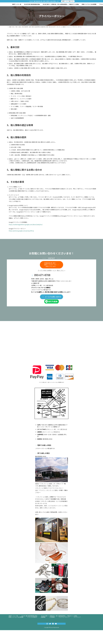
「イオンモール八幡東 (42, 497)
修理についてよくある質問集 (16, 617)
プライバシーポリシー (64, 617)
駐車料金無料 (39, 506)
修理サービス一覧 (13, 616)
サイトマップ (77, 617)
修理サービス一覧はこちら (68, 1)
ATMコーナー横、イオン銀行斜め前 (57, 429)
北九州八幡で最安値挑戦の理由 (29, 616)
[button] (51, 265)
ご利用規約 (52, 617)
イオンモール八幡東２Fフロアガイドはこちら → (49, 488)
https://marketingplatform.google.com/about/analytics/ (26, 224)
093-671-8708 (42, 275)
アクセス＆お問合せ (32, 617)
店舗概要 (43, 617)
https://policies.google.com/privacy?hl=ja (21, 231)
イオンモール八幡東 (46, 484)
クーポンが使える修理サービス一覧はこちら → (51, 270)
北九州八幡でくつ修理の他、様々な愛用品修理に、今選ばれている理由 (59, 616)
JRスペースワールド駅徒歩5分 (51, 432)
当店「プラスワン (40, 490)
